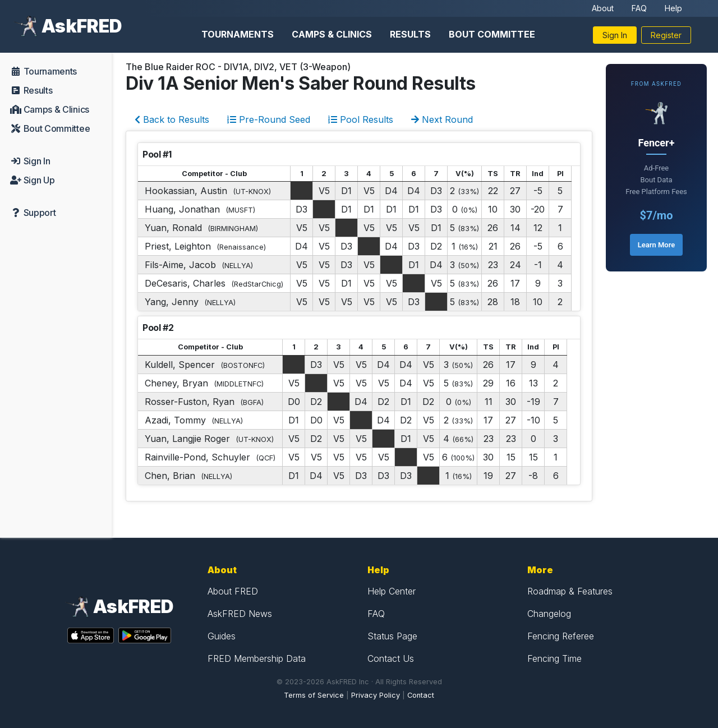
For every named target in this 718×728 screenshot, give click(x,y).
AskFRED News (240, 614)
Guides (222, 636)
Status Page (392, 636)
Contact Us (391, 658)
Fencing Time (554, 658)
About (603, 8)
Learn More (656, 245)
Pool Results (361, 119)
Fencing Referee (561, 636)
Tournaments (238, 34)
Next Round (442, 119)
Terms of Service (314, 695)
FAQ (639, 8)
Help (673, 8)
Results (410, 34)
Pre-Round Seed (269, 119)
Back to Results (172, 119)
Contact (421, 695)
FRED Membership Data (257, 658)
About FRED (233, 591)
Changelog (549, 614)
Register (666, 35)
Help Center (392, 591)
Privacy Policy (376, 695)
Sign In (615, 35)
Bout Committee (492, 34)
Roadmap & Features (570, 591)
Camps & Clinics (332, 34)
